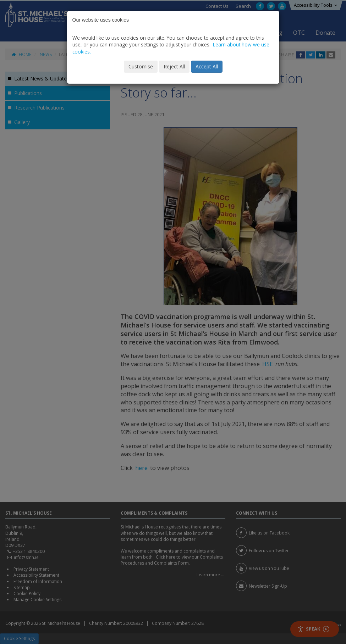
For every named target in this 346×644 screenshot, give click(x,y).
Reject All (174, 66)
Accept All (207, 66)
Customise (141, 66)
